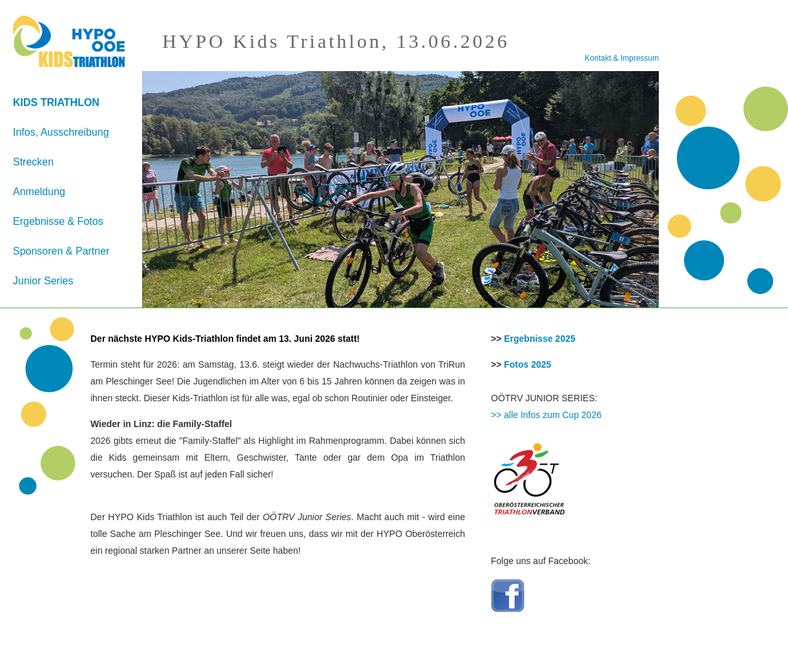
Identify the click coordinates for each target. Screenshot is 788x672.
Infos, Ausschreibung (61, 132)
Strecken (33, 162)
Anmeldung (39, 192)
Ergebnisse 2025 (540, 339)
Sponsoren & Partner (61, 251)
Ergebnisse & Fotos (58, 221)
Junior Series (43, 281)
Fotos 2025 (527, 364)
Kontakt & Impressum (622, 58)
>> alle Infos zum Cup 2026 (546, 415)
